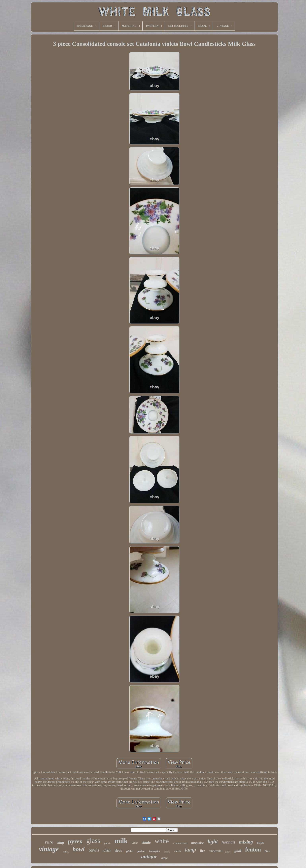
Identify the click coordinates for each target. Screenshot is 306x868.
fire (202, 851)
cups (260, 843)
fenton (253, 849)
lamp (190, 850)
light (213, 842)
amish (177, 851)
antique (149, 857)
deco (118, 850)
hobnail (228, 842)
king (61, 843)
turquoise (197, 843)
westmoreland (180, 843)
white (162, 841)
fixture (228, 852)
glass (93, 841)
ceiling (66, 852)
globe (130, 851)
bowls (94, 850)
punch (107, 843)
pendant (141, 851)
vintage (49, 849)
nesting (167, 852)
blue (267, 851)
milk (121, 841)
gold (238, 851)
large (164, 858)
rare (49, 842)
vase (135, 843)
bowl (79, 849)
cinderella (215, 851)
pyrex (75, 841)
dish (107, 850)
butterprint (155, 851)
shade (146, 842)
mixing (246, 842)
